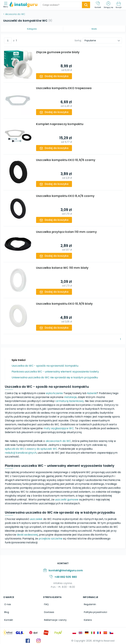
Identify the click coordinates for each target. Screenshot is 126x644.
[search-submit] (86, 5)
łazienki (92, 393)
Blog (6, 611)
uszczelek (36, 519)
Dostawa (48, 611)
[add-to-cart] (55, 76)
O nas (7, 604)
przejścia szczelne (51, 539)
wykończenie (54, 393)
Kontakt (8, 618)
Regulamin (89, 604)
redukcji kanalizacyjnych (21, 453)
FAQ (45, 604)
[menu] (6, 5)
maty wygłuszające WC (59, 428)
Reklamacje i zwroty (54, 618)
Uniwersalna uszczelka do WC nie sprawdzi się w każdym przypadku (55, 377)
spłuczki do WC (15, 449)
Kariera (87, 618)
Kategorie (32, 29)
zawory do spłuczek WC (42, 449)
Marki (94, 29)
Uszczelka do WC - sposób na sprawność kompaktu (45, 366)
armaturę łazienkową (70, 401)
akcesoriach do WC (58, 441)
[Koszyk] (119, 5)
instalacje (71, 397)
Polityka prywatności (94, 611)
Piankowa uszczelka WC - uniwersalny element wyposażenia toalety (55, 372)
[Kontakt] (98, 5)
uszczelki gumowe (67, 500)
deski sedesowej (27, 535)
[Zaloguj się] (108, 5)
